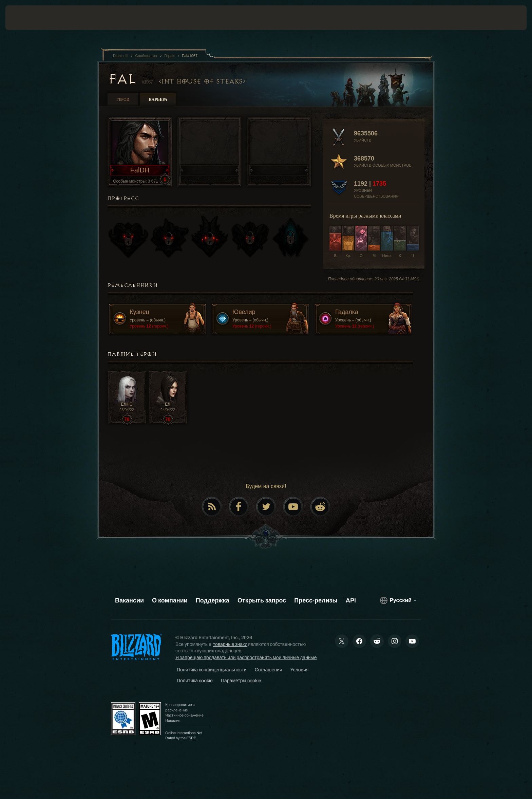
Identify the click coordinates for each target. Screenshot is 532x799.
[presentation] (31, 18)
